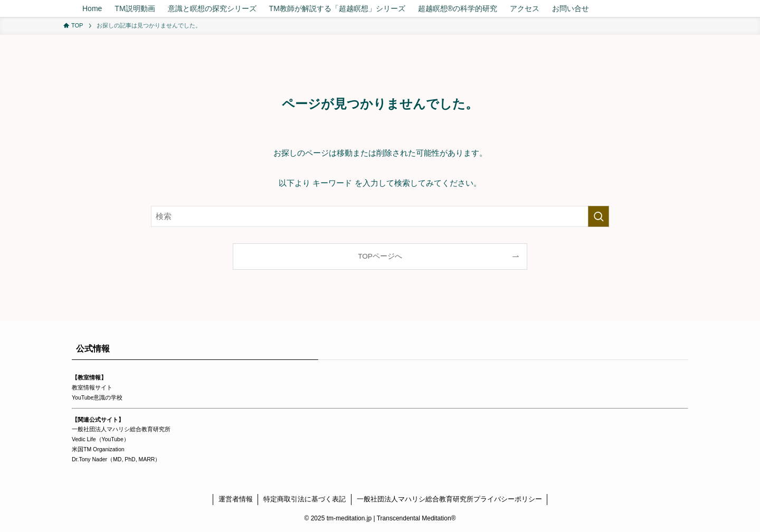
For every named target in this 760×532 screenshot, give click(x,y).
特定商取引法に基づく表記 (305, 499)
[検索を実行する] (598, 216)
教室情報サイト (92, 387)
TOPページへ (380, 256)
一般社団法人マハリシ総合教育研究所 (121, 429)
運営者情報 (236, 499)
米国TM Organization (98, 449)
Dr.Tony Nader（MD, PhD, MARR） (116, 459)
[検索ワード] (380, 216)
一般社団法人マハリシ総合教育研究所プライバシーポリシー (449, 499)
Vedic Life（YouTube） (101, 439)
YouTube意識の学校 (97, 397)
